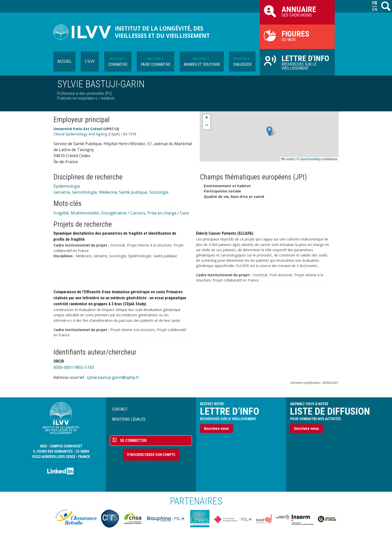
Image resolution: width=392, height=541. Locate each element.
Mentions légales (129, 419)
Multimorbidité (85, 213)
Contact (120, 409)
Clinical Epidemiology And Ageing (80, 134)
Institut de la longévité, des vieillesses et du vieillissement (162, 32)
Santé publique (133, 192)
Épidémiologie (67, 186)
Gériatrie (62, 192)
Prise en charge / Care (168, 213)
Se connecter (133, 441)
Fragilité (61, 213)
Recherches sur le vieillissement (297, 62)
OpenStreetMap (310, 159)
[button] (269, 131)
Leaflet (288, 159)
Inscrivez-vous (216, 429)
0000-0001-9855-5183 (74, 367)
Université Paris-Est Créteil (78, 129)
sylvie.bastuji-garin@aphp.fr (113, 377)
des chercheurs (297, 11)
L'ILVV (90, 61)
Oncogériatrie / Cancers (123, 213)
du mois (297, 36)
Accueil (64, 61)
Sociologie (159, 192)
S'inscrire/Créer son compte (151, 455)
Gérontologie (84, 192)
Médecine (108, 192)
